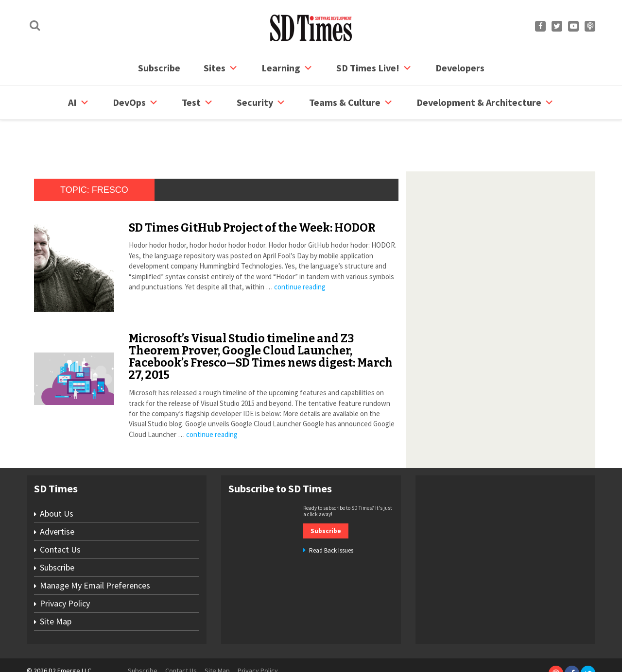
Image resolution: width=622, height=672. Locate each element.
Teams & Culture (351, 102)
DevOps (136, 102)
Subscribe (159, 68)
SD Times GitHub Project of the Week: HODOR (252, 191)
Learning (287, 68)
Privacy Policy (65, 566)
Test (198, 102)
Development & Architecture (485, 102)
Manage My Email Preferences (95, 548)
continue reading (300, 250)
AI (79, 102)
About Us (57, 477)
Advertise (57, 495)
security (261, 102)
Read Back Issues (331, 513)
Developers (460, 68)
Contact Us (60, 512)
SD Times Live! (374, 68)
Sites (221, 68)
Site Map (56, 584)
